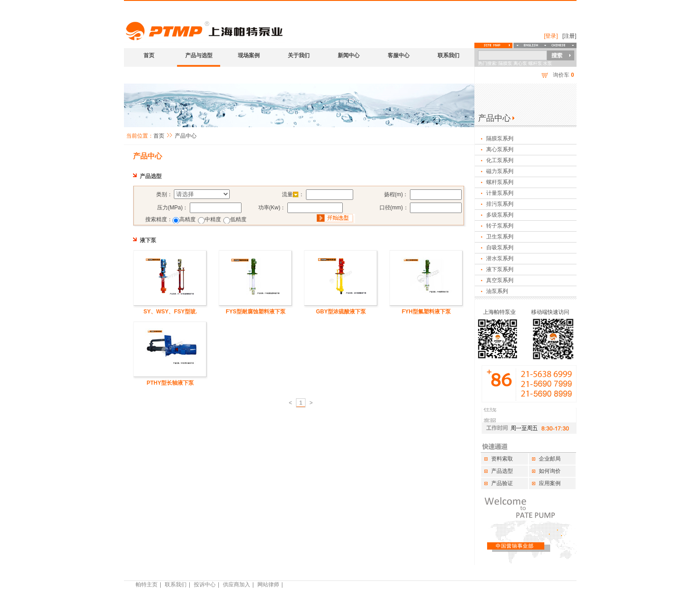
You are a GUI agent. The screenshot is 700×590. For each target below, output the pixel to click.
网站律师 (268, 585)
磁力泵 (494, 171)
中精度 (213, 219)
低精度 (238, 219)
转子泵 (494, 226)
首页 (149, 55)
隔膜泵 (494, 139)
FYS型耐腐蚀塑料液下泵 (255, 312)
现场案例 (249, 55)
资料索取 (502, 459)
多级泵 (494, 215)
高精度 (187, 219)
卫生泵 (494, 237)
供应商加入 (237, 585)
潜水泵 (494, 258)
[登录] (551, 36)
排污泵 (494, 204)
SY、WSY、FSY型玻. (170, 312)
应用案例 (550, 483)
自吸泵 (494, 248)
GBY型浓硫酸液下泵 (341, 312)
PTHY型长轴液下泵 (170, 383)
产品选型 (502, 471)
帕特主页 (147, 585)
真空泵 (494, 280)
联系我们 (449, 55)
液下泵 (494, 269)
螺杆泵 (494, 182)
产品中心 (186, 136)
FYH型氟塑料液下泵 (426, 312)
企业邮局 (550, 459)
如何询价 (550, 471)
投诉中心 (205, 585)
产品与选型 (199, 55)
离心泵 (494, 149)
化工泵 (494, 160)
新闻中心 (349, 55)
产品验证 (502, 483)
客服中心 (399, 55)
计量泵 (494, 193)
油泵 (492, 291)
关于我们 (299, 55)
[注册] (569, 36)
